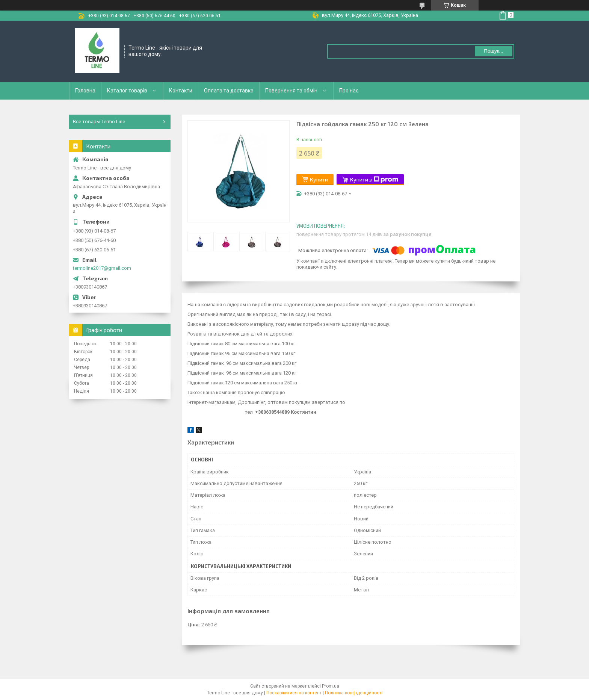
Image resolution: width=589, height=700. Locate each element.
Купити (319, 179)
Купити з (374, 180)
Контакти (181, 91)
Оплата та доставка (229, 91)
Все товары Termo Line (99, 122)
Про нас (349, 91)
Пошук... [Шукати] (493, 51)
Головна (85, 91)
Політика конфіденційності (354, 693)
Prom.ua (331, 686)
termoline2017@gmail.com (102, 268)
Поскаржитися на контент (294, 693)
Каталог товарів (127, 91)
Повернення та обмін (291, 91)
